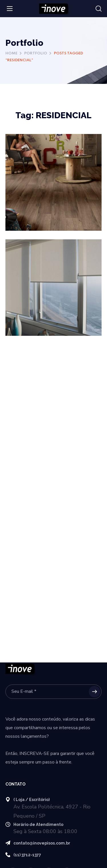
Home (11, 53)
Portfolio (36, 53)
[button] (99, 9)
